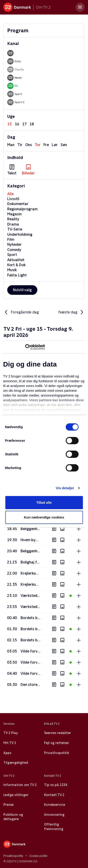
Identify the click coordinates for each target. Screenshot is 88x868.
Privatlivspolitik (57, 753)
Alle (10, 194)
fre (46, 145)
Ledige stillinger (16, 795)
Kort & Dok (16, 265)
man (11, 145)
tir (20, 145)
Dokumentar (18, 204)
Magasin (14, 214)
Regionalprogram (22, 209)
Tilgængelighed (16, 763)
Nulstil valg (22, 290)
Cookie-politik (38, 856)
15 (10, 124)
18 (32, 124)
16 (17, 124)
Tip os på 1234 (56, 785)
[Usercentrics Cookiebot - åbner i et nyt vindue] (25, 347)
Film (11, 239)
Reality (13, 219)
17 (24, 124)
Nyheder (14, 244)
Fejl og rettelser (57, 743)
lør (55, 145)
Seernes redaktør (58, 733)
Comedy (14, 250)
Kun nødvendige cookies (44, 517)
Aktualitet (16, 260)
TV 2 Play (11, 733)
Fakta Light (17, 275)
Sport (12, 255)
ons (29, 145)
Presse (8, 805)
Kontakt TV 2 (54, 795)
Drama (13, 224)
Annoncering (54, 815)
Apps (7, 753)
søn (64, 145)
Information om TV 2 (20, 785)
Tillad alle (44, 502)
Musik (12, 270)
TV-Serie (15, 229)
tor (38, 145)
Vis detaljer (65, 488)
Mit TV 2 (10, 743)
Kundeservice (55, 805)
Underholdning (20, 234)
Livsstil (13, 199)
